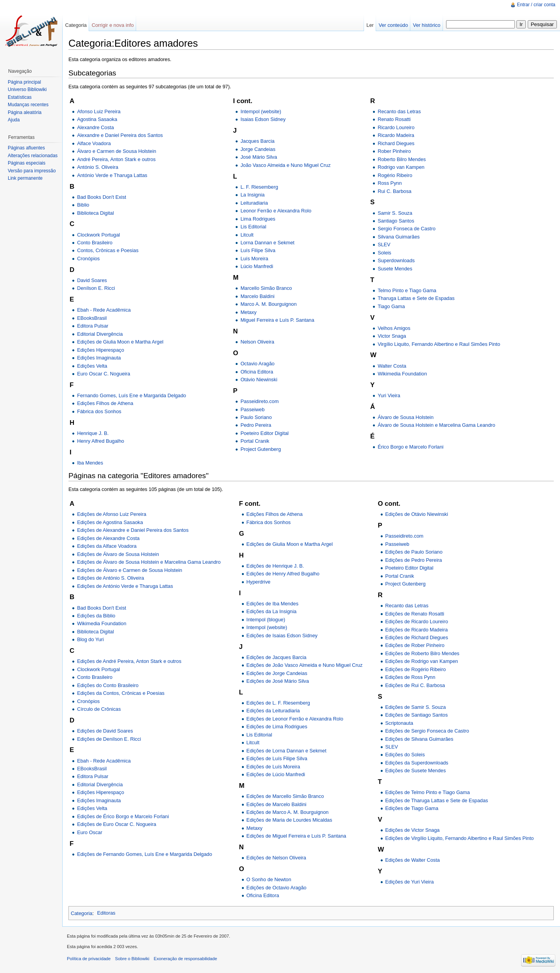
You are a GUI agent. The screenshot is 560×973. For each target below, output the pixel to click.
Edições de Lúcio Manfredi (276, 774)
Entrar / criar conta (536, 5)
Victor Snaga (392, 336)
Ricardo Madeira (396, 135)
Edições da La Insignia (272, 611)
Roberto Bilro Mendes (402, 159)
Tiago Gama (391, 306)
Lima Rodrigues (258, 219)
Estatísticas (20, 97)
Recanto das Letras (399, 111)
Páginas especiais (27, 163)
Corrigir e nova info (113, 25)
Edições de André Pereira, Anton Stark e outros (129, 661)
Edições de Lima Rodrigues (277, 727)
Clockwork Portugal (98, 235)
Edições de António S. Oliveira (110, 578)
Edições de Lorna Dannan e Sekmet (287, 751)
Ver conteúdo (393, 25)
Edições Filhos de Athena (105, 403)
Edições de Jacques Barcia (276, 657)
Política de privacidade (89, 959)
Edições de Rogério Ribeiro (416, 669)
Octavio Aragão (257, 364)
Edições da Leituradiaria (273, 711)
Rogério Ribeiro (395, 175)
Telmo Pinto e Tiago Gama (407, 290)
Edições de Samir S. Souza (416, 707)
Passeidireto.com (259, 401)
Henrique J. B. (93, 433)
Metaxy (248, 312)
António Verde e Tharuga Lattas (112, 175)
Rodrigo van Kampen (401, 167)
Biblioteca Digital (95, 213)
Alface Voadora (94, 143)
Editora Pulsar (93, 326)
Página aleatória (25, 112)
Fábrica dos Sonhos (99, 411)
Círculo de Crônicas (99, 709)
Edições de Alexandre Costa (108, 538)
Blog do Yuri (90, 639)
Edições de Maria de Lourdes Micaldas (290, 820)
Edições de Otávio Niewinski (417, 514)
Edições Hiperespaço (101, 350)
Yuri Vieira (389, 395)
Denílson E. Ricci (96, 288)
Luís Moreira (254, 259)
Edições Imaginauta (99, 358)
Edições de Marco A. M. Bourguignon (288, 812)
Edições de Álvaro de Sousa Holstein (118, 554)
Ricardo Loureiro (396, 127)
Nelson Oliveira (257, 342)
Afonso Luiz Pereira (99, 111)
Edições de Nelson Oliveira (276, 858)
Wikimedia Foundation (402, 374)
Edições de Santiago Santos (417, 715)
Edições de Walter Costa (413, 860)
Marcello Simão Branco (266, 288)
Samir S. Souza (395, 213)
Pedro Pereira (256, 425)
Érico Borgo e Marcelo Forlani (410, 447)
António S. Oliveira (98, 167)
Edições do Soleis (405, 755)
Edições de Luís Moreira (273, 767)
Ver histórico (427, 25)
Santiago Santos (396, 221)
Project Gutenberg (261, 449)
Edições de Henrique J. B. (275, 566)
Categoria (82, 913)
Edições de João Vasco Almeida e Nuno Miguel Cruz (305, 665)
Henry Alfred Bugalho (101, 441)
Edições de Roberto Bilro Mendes (423, 653)
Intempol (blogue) (266, 620)
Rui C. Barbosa (395, 191)
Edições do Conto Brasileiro (108, 685)
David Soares (92, 280)
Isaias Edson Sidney (263, 119)
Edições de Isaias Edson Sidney (282, 636)
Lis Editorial (253, 227)
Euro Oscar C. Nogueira (104, 374)
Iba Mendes (90, 463)
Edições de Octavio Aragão (276, 888)
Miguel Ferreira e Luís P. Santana (277, 320)
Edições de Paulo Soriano (414, 552)
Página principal (24, 82)
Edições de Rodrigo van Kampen (422, 661)
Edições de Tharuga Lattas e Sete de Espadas (437, 800)
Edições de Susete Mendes (416, 771)
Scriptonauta (399, 723)
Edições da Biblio (96, 616)
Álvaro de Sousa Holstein (406, 417)
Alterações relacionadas (33, 156)
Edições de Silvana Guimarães (419, 739)
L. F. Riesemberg (259, 187)
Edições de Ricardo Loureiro (417, 621)
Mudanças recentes (28, 105)
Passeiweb (252, 409)
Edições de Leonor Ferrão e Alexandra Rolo (295, 719)
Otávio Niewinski (259, 380)
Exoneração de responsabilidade (185, 959)
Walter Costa (392, 366)
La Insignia (252, 195)
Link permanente (25, 178)
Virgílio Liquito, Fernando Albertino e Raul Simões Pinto (439, 344)
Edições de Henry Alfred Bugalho (283, 574)
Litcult (247, 235)
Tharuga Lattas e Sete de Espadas (416, 298)
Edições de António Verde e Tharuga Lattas (125, 586)
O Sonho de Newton (269, 879)
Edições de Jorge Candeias (277, 673)
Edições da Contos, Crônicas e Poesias (121, 693)
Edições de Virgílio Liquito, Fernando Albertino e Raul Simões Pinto (460, 838)
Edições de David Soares (105, 731)
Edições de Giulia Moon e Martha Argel (120, 342)
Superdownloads (396, 260)
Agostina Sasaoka (97, 119)
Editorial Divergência (100, 334)
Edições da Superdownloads (417, 763)
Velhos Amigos (394, 328)
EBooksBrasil (92, 318)
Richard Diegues (396, 143)
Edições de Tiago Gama (412, 808)
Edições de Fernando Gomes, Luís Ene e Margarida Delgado (144, 854)
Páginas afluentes (26, 148)
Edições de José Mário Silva (278, 681)
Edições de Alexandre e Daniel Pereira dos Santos (133, 530)
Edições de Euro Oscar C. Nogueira (116, 824)
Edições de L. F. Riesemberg (278, 703)
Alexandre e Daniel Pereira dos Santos (120, 135)
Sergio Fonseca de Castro (407, 229)
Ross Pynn (390, 183)
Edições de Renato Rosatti (415, 614)
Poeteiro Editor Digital (264, 433)
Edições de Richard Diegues (417, 637)
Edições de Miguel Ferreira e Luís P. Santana (297, 836)
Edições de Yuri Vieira (410, 882)
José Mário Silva (259, 157)
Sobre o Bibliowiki (132, 959)
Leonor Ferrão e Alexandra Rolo (276, 211)
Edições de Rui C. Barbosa (415, 685)
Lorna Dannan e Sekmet (267, 243)
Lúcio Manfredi (257, 266)
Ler (370, 25)
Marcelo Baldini (257, 296)
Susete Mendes (395, 269)
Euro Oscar (90, 832)
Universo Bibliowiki (27, 89)
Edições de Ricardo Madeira (417, 630)
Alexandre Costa (95, 127)
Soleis (384, 253)
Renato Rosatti (394, 119)
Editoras (106, 913)
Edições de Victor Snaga (413, 830)
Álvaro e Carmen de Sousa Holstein (116, 151)
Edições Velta (92, 366)
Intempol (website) (261, 111)
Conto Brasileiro (95, 243)
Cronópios (88, 259)
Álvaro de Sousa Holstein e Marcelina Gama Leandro (436, 425)
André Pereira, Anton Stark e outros (116, 159)
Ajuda (14, 120)
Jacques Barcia (257, 141)
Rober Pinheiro (394, 151)
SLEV (384, 245)
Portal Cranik (255, 441)
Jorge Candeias (258, 149)
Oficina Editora (257, 372)
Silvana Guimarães (399, 237)
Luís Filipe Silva (258, 250)
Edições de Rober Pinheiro (415, 645)
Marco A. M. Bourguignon (268, 304)
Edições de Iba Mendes (273, 604)
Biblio (83, 205)
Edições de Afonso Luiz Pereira (112, 514)
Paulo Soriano (256, 417)
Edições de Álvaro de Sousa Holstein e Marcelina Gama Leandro (149, 562)
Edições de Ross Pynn (410, 677)
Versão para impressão (32, 171)
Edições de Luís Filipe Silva (277, 758)
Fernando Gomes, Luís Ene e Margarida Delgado (131, 395)
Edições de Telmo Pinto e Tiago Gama (428, 792)
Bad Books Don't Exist (101, 197)
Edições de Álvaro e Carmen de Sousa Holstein (129, 570)
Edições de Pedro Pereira (414, 560)
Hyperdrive (259, 582)
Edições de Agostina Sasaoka (110, 522)
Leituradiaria (254, 203)
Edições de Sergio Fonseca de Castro (427, 731)
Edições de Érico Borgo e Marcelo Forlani (123, 816)
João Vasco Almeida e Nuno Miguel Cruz (285, 165)
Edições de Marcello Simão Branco (285, 796)
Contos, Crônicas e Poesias (108, 250)
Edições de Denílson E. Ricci (109, 739)
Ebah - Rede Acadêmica (104, 310)
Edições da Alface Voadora (107, 546)
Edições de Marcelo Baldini (276, 804)
